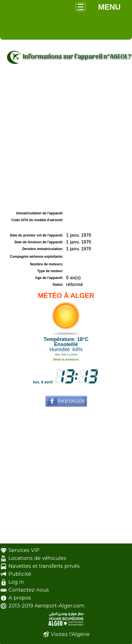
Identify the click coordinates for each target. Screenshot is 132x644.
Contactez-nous (29, 590)
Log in (16, 582)
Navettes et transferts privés (44, 566)
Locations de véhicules (37, 558)
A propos (20, 598)
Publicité (20, 574)
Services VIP (24, 550)
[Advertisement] (66, 141)
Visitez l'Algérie (70, 634)
